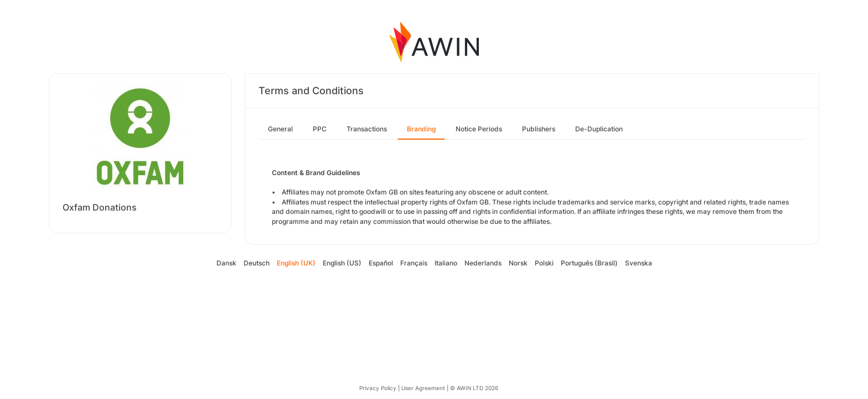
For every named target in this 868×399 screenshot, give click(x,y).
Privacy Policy (378, 388)
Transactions (367, 129)
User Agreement (423, 388)
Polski (544, 263)
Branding (421, 129)
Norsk (518, 263)
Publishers (539, 129)
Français (414, 263)
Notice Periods (479, 129)
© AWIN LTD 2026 (474, 388)
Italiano (446, 263)
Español (381, 263)
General (280, 129)
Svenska (639, 263)
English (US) (342, 263)
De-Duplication (599, 129)
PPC (320, 129)
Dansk (226, 263)
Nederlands (483, 263)
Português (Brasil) (589, 263)
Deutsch (257, 263)
